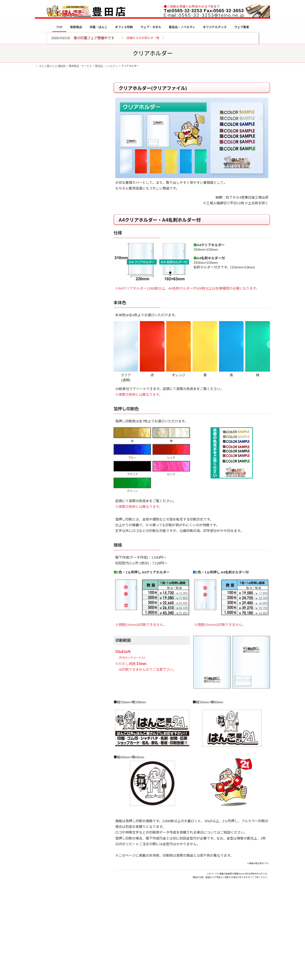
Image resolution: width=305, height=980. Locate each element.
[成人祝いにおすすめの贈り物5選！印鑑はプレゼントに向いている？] (43, 416)
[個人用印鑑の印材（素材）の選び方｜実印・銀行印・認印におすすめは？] (43, 330)
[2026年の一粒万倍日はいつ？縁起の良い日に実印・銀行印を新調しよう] (43, 443)
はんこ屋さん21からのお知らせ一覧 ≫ (70, 179)
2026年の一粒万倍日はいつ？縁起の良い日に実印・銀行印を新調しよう (77, 443)
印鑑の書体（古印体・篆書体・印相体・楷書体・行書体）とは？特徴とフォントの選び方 (67, 164)
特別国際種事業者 (68, 302)
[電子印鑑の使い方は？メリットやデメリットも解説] (43, 358)
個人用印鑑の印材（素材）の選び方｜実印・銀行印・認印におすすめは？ (76, 330)
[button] (143, 38)
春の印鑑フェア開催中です (94, 38)
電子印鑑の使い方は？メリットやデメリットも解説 (76, 355)
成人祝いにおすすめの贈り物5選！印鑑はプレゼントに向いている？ (76, 415)
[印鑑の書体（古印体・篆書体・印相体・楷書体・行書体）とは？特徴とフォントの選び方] (43, 383)
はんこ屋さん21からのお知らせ (69, 110)
